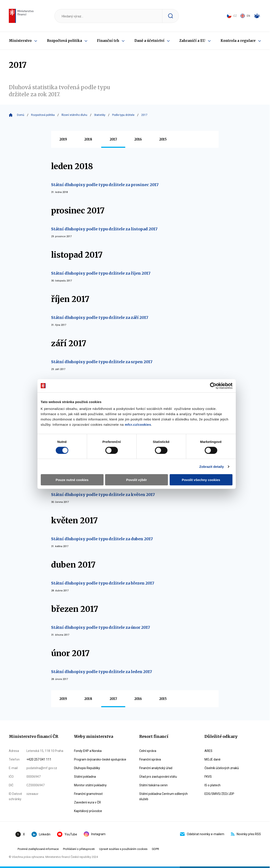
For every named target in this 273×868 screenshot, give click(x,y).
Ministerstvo (20, 41)
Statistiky (100, 115)
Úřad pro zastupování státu (158, 777)
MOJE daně (212, 759)
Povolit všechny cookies (201, 480)
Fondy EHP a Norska (88, 751)
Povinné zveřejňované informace (38, 849)
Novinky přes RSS (246, 834)
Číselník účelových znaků (222, 768)
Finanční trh (108, 41)
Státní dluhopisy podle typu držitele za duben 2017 (102, 539)
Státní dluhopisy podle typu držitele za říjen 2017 (101, 273)
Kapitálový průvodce (88, 811)
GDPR (155, 849)
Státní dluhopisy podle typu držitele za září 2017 (100, 317)
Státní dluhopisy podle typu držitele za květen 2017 (103, 495)
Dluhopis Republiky (87, 768)
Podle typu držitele (123, 115)
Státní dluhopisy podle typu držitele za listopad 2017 (104, 229)
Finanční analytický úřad (156, 768)
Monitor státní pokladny (90, 785)
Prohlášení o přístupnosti (79, 849)
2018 (88, 139)
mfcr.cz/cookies (138, 425)
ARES (208, 751)
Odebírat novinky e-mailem (202, 834)
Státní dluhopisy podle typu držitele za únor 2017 (101, 627)
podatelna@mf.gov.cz (42, 768)
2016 (138, 139)
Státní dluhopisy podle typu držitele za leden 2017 (102, 672)
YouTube (67, 834)
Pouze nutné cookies (72, 480)
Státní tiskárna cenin (153, 785)
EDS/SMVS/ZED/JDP (219, 794)
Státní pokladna (85, 777)
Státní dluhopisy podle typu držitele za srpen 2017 (102, 362)
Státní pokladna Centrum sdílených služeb (163, 796)
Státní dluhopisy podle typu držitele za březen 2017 (103, 583)
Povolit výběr (136, 480)
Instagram (95, 834)
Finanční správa (150, 759)
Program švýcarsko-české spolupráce (100, 759)
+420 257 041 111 (39, 759)
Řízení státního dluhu (74, 115)
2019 (63, 139)
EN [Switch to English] (245, 16)
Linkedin (41, 834)
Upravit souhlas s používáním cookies (123, 849)
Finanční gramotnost (88, 794)
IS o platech (213, 785)
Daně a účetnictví (149, 41)
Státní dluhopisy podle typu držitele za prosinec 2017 (105, 185)
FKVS (208, 777)
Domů (21, 115)
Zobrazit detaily (212, 466)
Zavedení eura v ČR (87, 802)
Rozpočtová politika (64, 41)
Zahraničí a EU (192, 41)
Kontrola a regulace (238, 41)
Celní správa (148, 751)
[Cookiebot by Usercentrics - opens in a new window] (213, 386)
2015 (163, 139)
